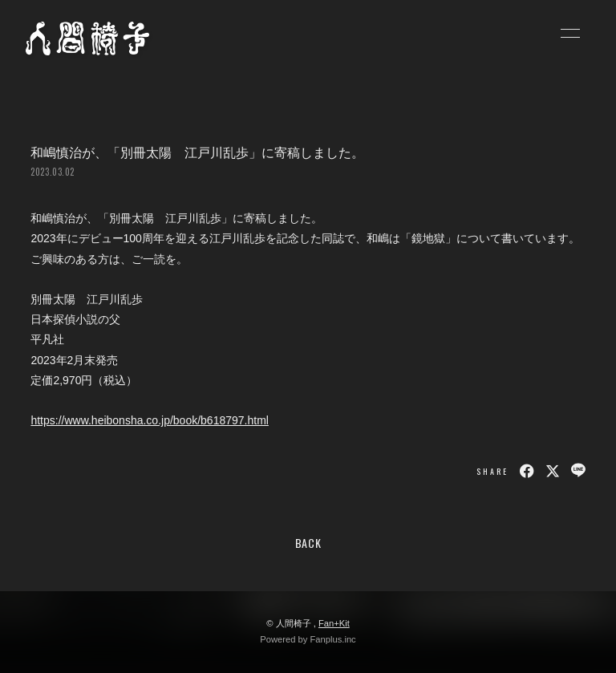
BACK (308, 543)
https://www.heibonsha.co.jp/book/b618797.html (150, 420)
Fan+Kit (334, 623)
